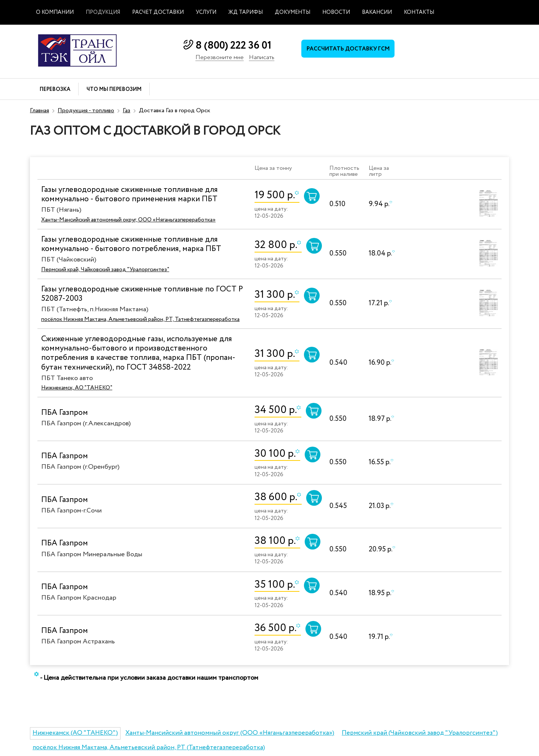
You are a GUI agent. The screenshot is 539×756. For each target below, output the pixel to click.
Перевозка (55, 90)
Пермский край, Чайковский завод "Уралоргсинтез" (105, 270)
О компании (55, 12)
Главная (39, 111)
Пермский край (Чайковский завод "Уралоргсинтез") (420, 733)
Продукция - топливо (86, 111)
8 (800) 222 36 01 (233, 46)
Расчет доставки (158, 12)
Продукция (103, 12)
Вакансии (377, 12)
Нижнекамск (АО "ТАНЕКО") (75, 733)
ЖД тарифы (246, 12)
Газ (127, 111)
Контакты (419, 12)
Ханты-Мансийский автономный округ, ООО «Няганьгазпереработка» (128, 220)
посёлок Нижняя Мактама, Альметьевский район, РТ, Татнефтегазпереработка (140, 319)
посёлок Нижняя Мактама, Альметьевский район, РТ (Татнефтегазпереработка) (149, 748)
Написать (262, 58)
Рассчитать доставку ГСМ (348, 49)
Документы (293, 12)
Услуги (206, 12)
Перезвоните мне (220, 58)
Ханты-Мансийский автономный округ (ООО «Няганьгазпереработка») (230, 733)
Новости (336, 12)
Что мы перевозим (114, 90)
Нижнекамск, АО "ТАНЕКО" (77, 388)
